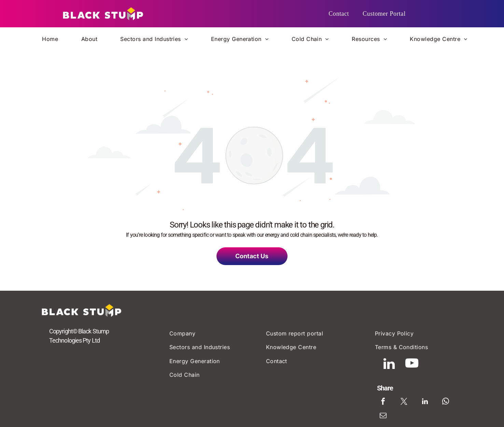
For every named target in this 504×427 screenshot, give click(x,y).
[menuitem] (339, 14)
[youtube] (416, 368)
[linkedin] (386, 368)
